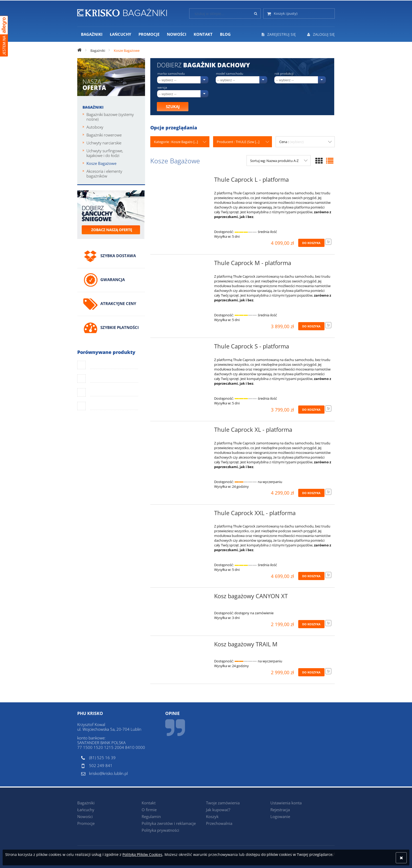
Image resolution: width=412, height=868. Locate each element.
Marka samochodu (171, 74)
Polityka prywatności (160, 830)
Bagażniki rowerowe (104, 135)
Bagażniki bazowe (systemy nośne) (110, 117)
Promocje (86, 823)
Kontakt (149, 803)
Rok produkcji (284, 74)
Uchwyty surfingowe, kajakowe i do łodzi (105, 153)
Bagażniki (93, 107)
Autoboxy (95, 127)
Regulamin (151, 816)
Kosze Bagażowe (101, 163)
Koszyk (212, 816)
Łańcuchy (86, 810)
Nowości (85, 816)
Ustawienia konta (286, 803)
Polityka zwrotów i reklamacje (169, 823)
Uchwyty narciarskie (104, 143)
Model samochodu (230, 74)
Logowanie (280, 816)
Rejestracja (280, 810)
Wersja (162, 88)
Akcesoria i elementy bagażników (104, 174)
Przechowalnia (219, 823)
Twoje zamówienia (223, 803)
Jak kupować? (218, 810)
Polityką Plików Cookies (142, 854)
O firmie (149, 810)
